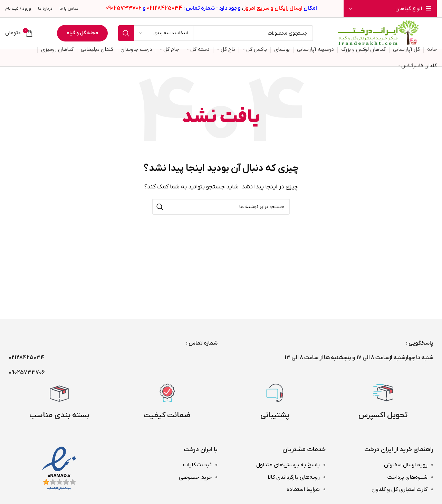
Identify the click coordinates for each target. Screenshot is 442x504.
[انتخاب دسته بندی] (164, 33)
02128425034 (26, 358)
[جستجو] (216, 33)
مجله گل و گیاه (82, 33)
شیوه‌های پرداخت (407, 477)
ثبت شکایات (197, 465)
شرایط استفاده (303, 489)
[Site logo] (378, 33)
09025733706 (27, 373)
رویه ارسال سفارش (406, 465)
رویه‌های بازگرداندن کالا (294, 477)
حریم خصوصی (195, 477)
